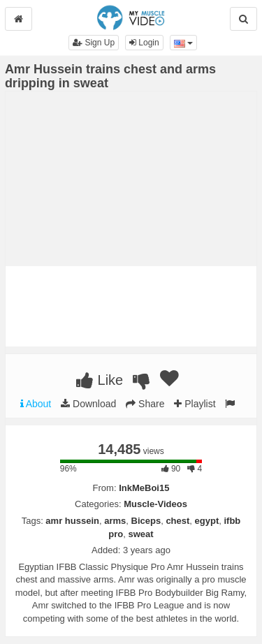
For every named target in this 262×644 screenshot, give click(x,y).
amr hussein (72, 521)
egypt (207, 521)
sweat (141, 534)
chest (177, 521)
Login (144, 43)
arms (115, 521)
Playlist (195, 404)
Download (88, 404)
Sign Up (94, 43)
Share (145, 404)
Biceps (146, 521)
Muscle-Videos (155, 504)
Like (100, 380)
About (36, 404)
